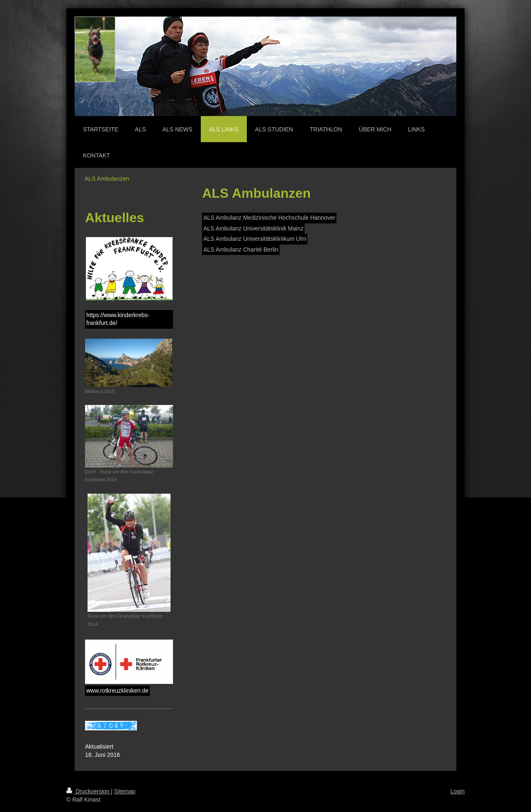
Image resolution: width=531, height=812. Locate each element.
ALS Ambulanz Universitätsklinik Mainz (253, 228)
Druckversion (89, 791)
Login (458, 791)
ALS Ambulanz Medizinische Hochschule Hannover (269, 218)
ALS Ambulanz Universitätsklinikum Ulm (255, 239)
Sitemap (125, 791)
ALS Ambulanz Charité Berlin (241, 250)
